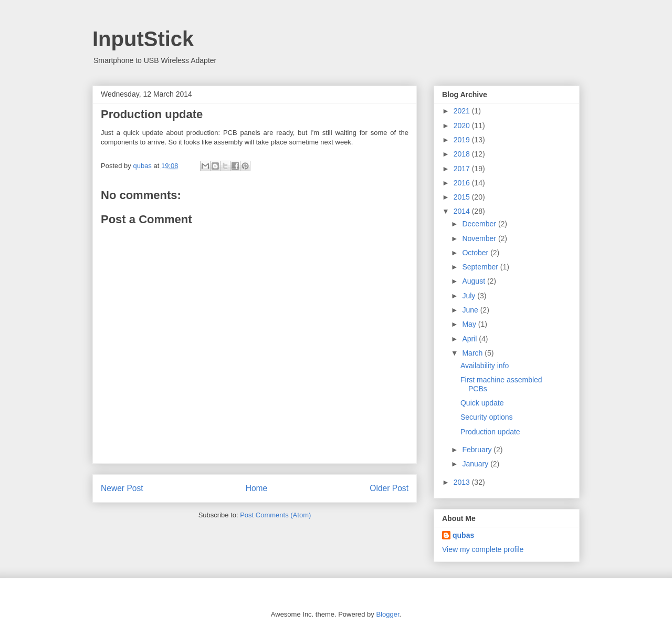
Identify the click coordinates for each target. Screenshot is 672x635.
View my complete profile (483, 549)
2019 (463, 140)
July (470, 296)
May (470, 324)
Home (257, 488)
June (471, 310)
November (480, 238)
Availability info (485, 366)
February (478, 450)
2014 (463, 211)
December (480, 224)
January (476, 464)
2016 (463, 183)
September (481, 267)
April (470, 339)
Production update (490, 432)
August (474, 281)
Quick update (482, 403)
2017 (463, 169)
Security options (487, 417)
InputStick (143, 39)
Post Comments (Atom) (275, 515)
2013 (463, 482)
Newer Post (122, 488)
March (473, 353)
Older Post (389, 488)
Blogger (387, 614)
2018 (463, 154)
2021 (463, 111)
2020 (463, 126)
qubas (463, 535)
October (476, 253)
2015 (463, 197)
